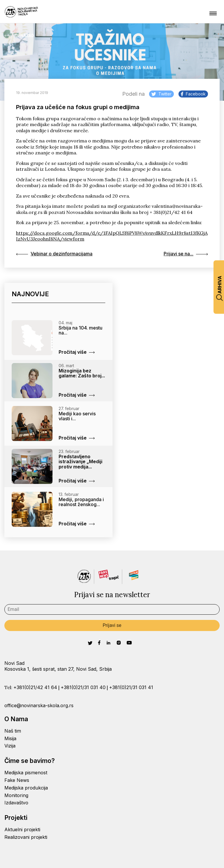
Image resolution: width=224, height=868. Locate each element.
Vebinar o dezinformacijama (54, 254)
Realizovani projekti (26, 837)
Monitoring (16, 795)
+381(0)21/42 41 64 (35, 687)
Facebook (193, 94)
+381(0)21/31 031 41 (131, 687)
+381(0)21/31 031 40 (83, 687)
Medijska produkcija (26, 788)
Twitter (161, 94)
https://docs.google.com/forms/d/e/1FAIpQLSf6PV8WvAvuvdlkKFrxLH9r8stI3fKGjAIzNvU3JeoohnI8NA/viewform (112, 236)
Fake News (17, 780)
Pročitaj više (77, 352)
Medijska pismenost (26, 773)
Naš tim (13, 731)
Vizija (10, 746)
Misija (10, 738)
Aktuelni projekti (22, 829)
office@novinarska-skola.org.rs (39, 705)
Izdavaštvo (16, 803)
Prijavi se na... (186, 254)
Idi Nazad (19, 36)
